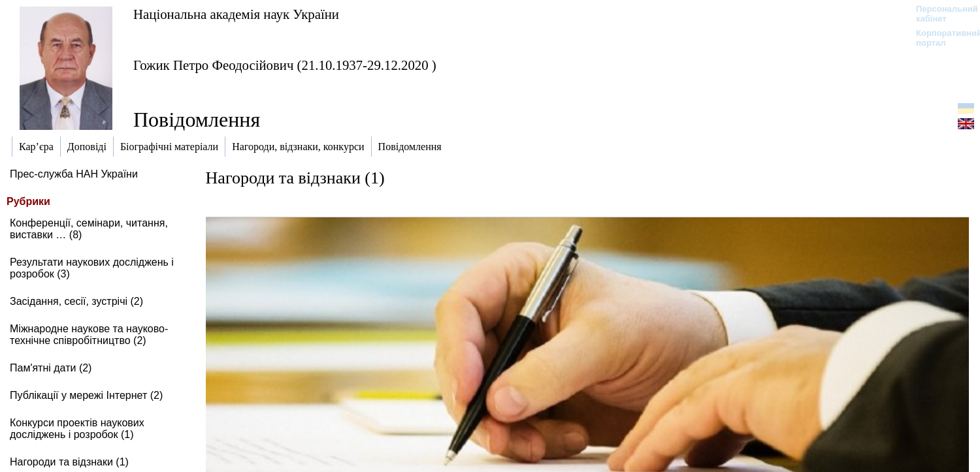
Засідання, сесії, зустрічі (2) (76, 301)
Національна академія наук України (236, 14)
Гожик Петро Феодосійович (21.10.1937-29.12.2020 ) (285, 65)
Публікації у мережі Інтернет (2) (86, 395)
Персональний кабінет (940, 14)
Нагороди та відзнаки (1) (69, 462)
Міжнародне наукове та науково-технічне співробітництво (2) (89, 335)
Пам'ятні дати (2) (51, 368)
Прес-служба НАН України (74, 174)
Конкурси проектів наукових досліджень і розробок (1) (77, 429)
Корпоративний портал (940, 38)
